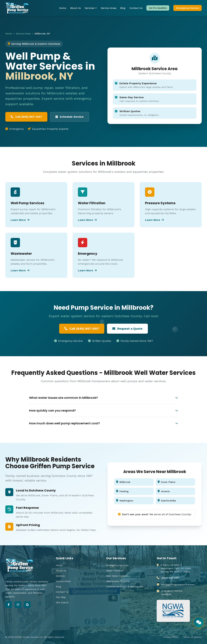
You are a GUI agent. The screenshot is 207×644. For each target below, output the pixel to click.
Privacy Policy (171, 637)
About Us (75, 8)
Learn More (20, 220)
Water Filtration (115, 571)
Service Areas (109, 8)
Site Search (62, 602)
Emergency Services (117, 565)
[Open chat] (199, 622)
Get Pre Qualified (158, 8)
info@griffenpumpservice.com (178, 585)
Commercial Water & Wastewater (125, 587)
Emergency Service (187, 8)
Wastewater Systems (118, 581)
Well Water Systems (117, 576)
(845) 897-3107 (170, 578)
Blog (123, 8)
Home (63, 8)
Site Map (61, 597)
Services (91, 8)
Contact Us (136, 8)
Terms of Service (192, 637)
